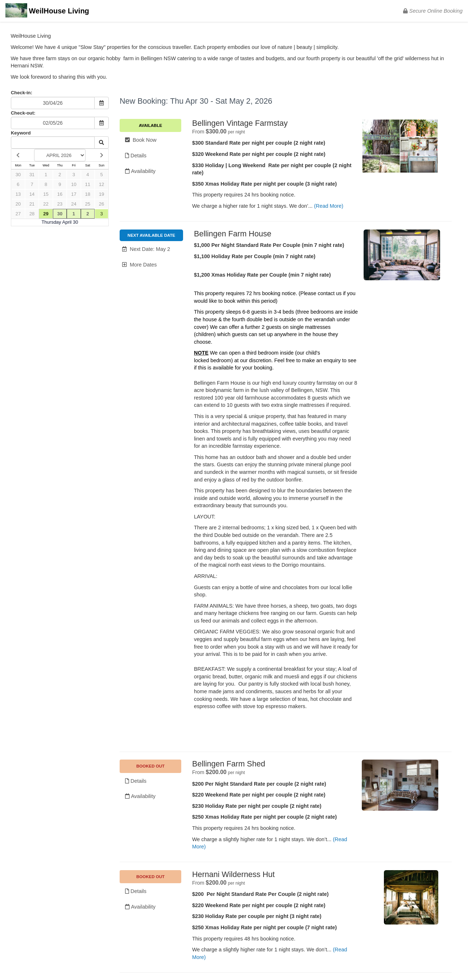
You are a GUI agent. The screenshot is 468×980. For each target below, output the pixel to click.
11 (88, 184)
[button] (151, 249)
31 (32, 175)
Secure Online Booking (433, 11)
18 (88, 194)
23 (60, 204)
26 (102, 204)
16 (60, 194)
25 (88, 204)
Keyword (21, 133)
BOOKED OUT (150, 766)
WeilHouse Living (47, 11)
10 (74, 184)
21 (32, 204)
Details (136, 156)
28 (32, 214)
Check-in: (22, 93)
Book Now (141, 140)
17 (74, 194)
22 (46, 204)
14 (32, 194)
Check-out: (23, 113)
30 (18, 175)
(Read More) (329, 206)
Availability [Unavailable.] (140, 796)
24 (74, 204)
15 (46, 194)
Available (150, 125)
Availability (140, 171)
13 (18, 194)
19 (102, 194)
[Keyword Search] (53, 142)
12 (102, 184)
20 (18, 204)
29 (46, 214)
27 (18, 214)
